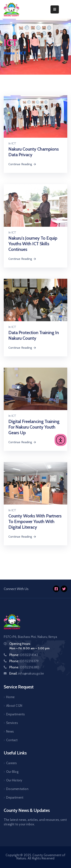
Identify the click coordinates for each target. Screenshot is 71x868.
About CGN (14, 706)
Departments (15, 714)
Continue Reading (22, 164)
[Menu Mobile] (55, 9)
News (10, 731)
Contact (12, 740)
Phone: (24, 655)
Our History (14, 780)
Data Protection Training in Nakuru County (34, 335)
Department (15, 797)
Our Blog (12, 772)
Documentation (17, 789)
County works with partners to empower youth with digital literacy (35, 521)
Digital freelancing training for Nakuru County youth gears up (34, 427)
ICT (14, 143)
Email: (27, 673)
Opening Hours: (20, 644)
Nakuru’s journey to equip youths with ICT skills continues (33, 244)
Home (9, 53)
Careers (11, 763)
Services (12, 723)
